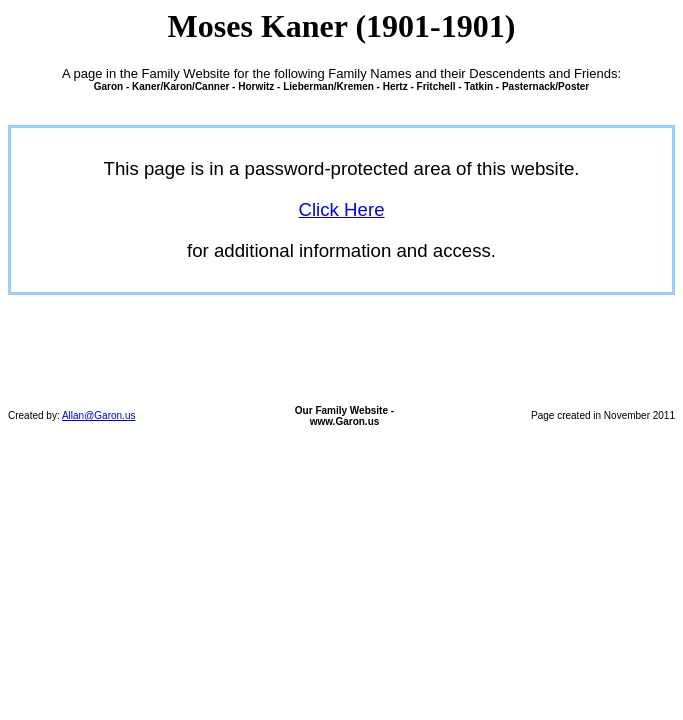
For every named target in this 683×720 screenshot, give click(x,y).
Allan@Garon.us (99, 415)
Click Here (341, 209)
